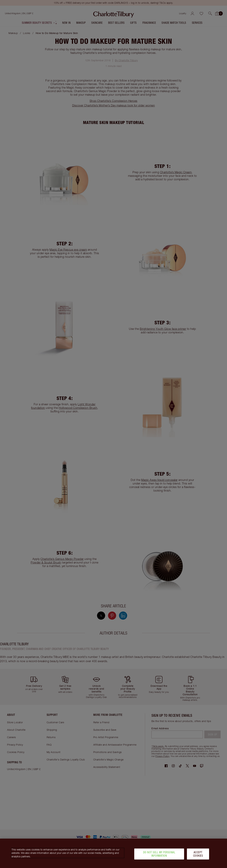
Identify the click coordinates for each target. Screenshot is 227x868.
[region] (113, 853)
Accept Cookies (198, 854)
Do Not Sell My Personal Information (159, 854)
